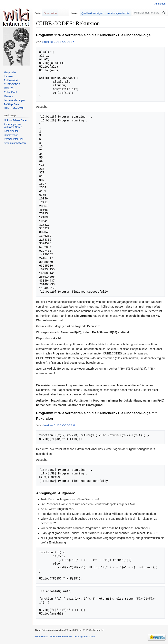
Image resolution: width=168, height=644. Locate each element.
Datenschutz (41, 636)
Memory (8, 96)
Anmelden (160, 4)
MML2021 (9, 88)
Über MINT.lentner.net (61, 636)
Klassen (8, 76)
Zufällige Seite (12, 104)
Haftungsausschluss (85, 636)
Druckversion (11, 135)
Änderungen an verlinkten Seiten (13, 126)
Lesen (74, 13)
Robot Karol (10, 92)
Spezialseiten (11, 131)
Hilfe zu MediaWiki (14, 108)
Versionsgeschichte (118, 13)
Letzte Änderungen (14, 100)
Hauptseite (10, 72)
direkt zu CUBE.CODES (57, 42)
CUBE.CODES (12, 84)
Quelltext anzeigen (92, 13)
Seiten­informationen (15, 143)
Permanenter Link (14, 139)
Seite (38, 13)
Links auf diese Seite (15, 120)
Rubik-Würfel (11, 80)
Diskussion (50, 13)
